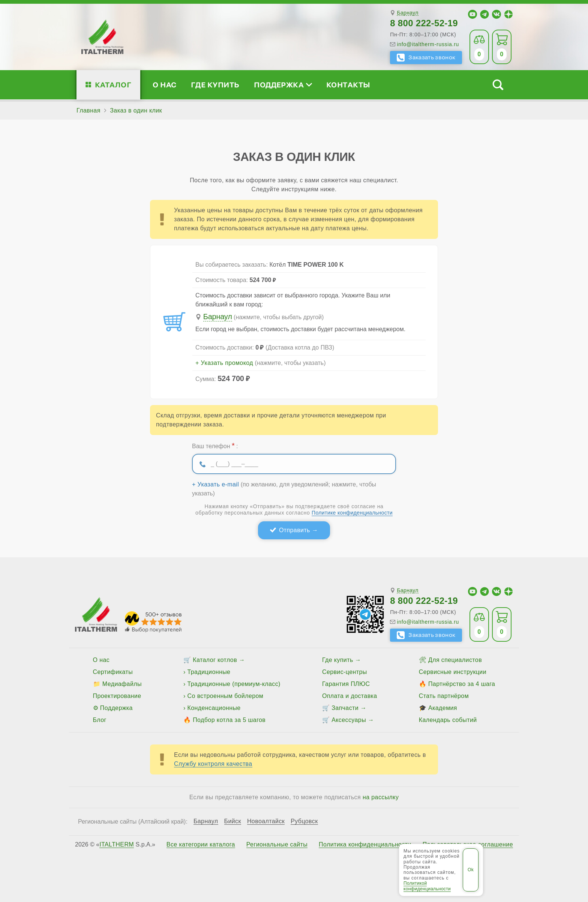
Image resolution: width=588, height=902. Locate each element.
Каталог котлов (215, 660)
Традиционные (209, 672)
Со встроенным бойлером (226, 696)
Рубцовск (304, 821)
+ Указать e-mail (215, 485)
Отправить (295, 530)
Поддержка (283, 85)
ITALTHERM (117, 844)
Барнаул (407, 13)
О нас (164, 85)
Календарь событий (448, 720)
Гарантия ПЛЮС (346, 684)
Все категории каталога (201, 845)
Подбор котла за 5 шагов (229, 720)
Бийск (233, 821)
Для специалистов (455, 660)
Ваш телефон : (215, 446)
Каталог (113, 85)
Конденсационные (214, 708)
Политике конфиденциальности (352, 513)
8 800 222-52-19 (424, 23)
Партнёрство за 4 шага (462, 684)
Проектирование (117, 696)
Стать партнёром (444, 696)
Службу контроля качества (213, 764)
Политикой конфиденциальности (427, 886)
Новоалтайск (266, 821)
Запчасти (345, 708)
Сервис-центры (345, 672)
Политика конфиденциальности (365, 845)
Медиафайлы (122, 684)
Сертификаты (113, 672)
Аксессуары (349, 720)
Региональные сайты (277, 845)
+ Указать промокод (224, 363)
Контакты (348, 85)
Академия (443, 708)
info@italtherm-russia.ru (428, 44)
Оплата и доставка (350, 696)
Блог (100, 720)
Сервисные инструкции (453, 672)
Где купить (215, 85)
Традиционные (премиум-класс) (234, 684)
